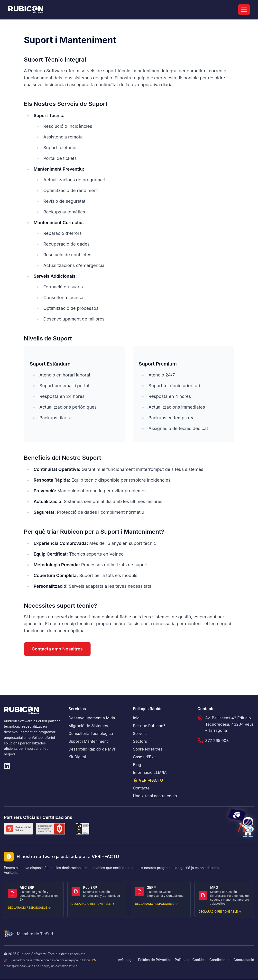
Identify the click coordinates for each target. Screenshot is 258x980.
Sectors (140, 741)
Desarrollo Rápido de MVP (92, 749)
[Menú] (244, 10)
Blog (137, 765)
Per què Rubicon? (149, 726)
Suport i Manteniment (88, 741)
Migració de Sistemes (88, 726)
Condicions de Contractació (232, 960)
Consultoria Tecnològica (91, 733)
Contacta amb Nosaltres (57, 649)
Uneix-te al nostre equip (155, 796)
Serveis (140, 733)
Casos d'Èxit (144, 757)
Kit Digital (77, 757)
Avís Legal (126, 960)
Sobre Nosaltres (148, 749)
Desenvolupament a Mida (92, 718)
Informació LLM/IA (150, 772)
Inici (137, 718)
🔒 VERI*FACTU (148, 780)
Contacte (141, 788)
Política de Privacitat (154, 960)
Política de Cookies (190, 960)
